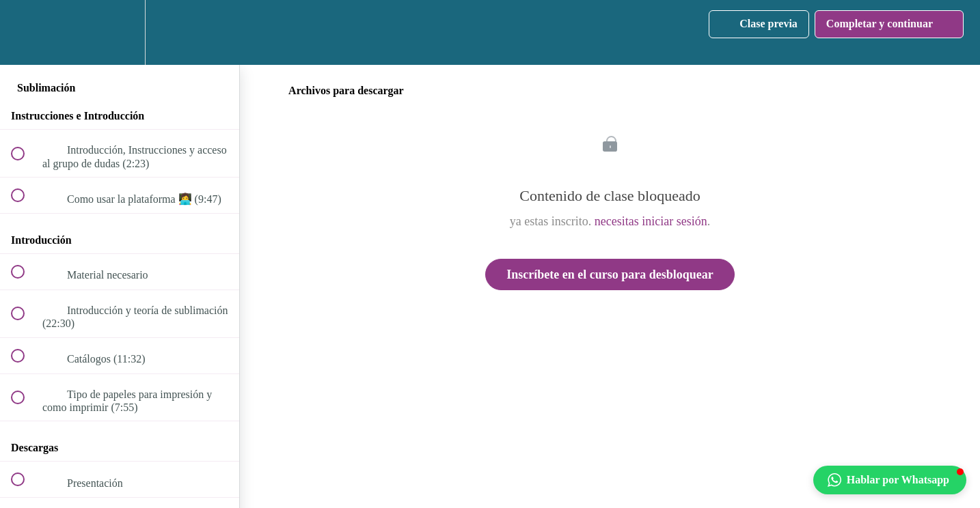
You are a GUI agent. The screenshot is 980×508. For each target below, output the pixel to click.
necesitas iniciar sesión (651, 221)
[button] (25, 32)
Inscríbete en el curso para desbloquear (610, 274)
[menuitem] (120, 32)
